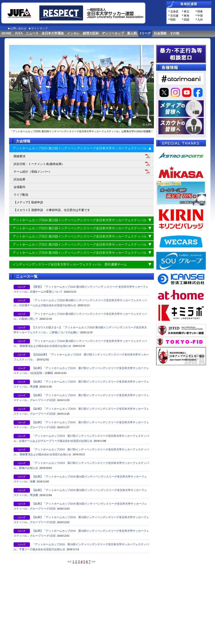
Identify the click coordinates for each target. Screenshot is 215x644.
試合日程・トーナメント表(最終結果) (38, 164)
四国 (186, 20)
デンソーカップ (113, 33)
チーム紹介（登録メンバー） (33, 172)
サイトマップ (39, 28)
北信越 (174, 16)
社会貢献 (160, 33)
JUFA (19, 33)
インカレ (73, 33)
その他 (174, 33)
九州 (200, 20)
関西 (173, 20)
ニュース (32, 33)
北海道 (174, 12)
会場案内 (19, 187)
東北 (186, 12)
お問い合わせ (18, 28)
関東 (200, 12)
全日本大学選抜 (53, 33)
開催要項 (19, 156)
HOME (7, 33)
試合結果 (19, 179)
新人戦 (132, 33)
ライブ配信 (21, 195)
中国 (200, 16)
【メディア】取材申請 (28, 202)
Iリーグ (145, 33)
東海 (186, 16)
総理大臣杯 (91, 33)
